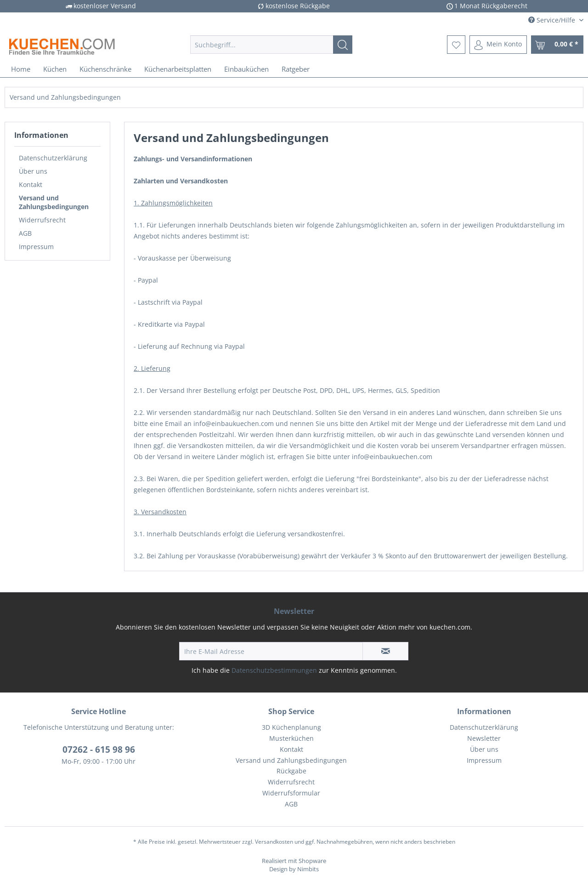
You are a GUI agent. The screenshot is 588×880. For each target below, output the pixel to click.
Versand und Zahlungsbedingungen (54, 202)
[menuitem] (271, 45)
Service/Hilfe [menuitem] (553, 20)
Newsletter (484, 738)
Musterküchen (291, 738)
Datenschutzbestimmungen (274, 670)
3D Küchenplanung (291, 727)
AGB (25, 233)
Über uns (33, 171)
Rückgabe (291, 771)
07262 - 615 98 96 (99, 749)
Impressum (36, 247)
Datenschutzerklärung (53, 158)
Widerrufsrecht (42, 220)
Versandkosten (274, 842)
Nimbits (308, 869)
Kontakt (31, 185)
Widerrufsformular (291, 793)
